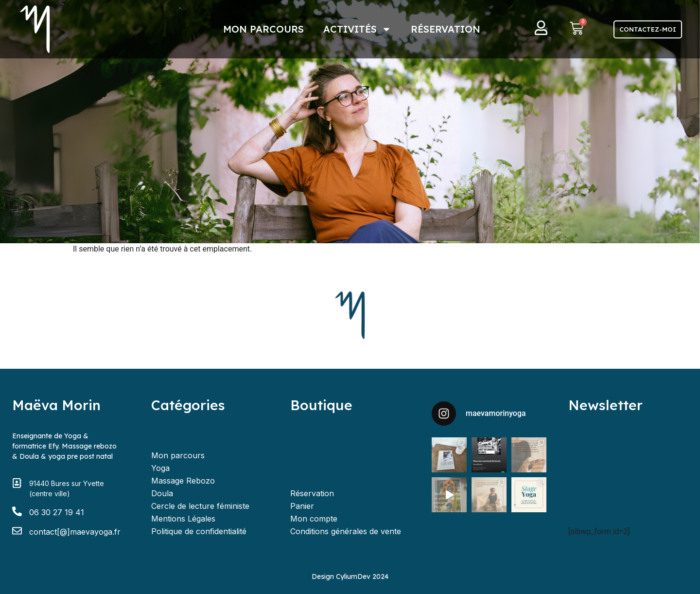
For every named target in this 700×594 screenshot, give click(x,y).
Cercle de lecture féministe (200, 506)
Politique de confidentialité (199, 531)
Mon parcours (263, 29)
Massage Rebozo (183, 481)
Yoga (160, 468)
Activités (357, 29)
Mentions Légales (183, 519)
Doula (162, 493)
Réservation (446, 29)
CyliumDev (353, 576)
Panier (302, 506)
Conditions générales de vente (346, 531)
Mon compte (314, 519)
